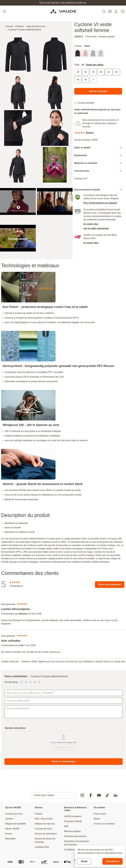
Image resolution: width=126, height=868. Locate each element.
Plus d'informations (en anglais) (100, 203)
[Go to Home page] (63, 11)
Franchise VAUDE (73, 821)
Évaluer (90, 133)
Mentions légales (72, 831)
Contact (39, 814)
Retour (97, 819)
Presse (9, 834)
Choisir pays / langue (44, 795)
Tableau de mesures (45, 824)
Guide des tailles (95, 65)
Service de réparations (46, 834)
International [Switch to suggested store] (113, 861)
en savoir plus (91, 224)
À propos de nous (14, 814)
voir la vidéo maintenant (96, 228)
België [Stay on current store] (84, 861)
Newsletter (10, 839)
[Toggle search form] (104, 11)
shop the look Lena (36, 26)
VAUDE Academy (73, 816)
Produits (20, 26)
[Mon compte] (116, 11)
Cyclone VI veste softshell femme (25, 30)
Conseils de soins (43, 829)
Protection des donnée (75, 836)
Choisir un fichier (64, 748)
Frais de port (100, 814)
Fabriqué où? (81, 179)
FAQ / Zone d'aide (44, 819)
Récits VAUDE (12, 829)
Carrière (9, 819)
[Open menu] (5, 11)
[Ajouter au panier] (98, 91)
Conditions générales (75, 850)
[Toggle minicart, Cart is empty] (123, 11)
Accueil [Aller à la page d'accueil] (9, 26)
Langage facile (42, 847)
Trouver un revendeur (104, 824)
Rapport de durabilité (15, 824)
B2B (66, 826)
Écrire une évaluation (110, 584)
